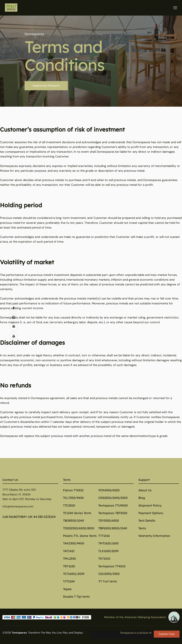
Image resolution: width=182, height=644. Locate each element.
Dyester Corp (167, 634)
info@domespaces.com (18, 506)
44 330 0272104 (44, 517)
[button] (175, 8)
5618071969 (17, 517)
